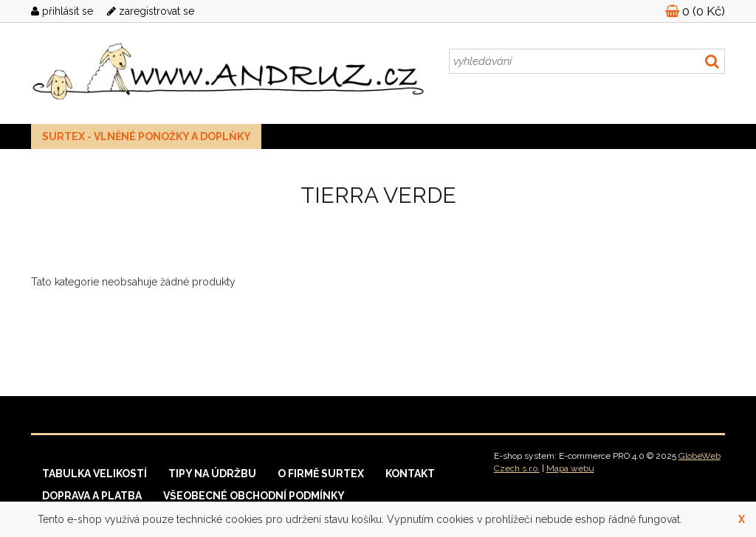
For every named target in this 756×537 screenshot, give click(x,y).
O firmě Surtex (321, 474)
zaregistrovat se (151, 11)
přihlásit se (62, 11)
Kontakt (410, 474)
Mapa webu (570, 468)
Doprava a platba (92, 496)
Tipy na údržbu (212, 474)
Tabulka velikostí (94, 474)
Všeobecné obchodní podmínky (254, 496)
